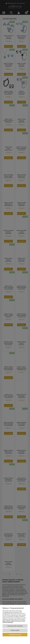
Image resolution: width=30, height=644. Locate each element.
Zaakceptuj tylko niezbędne (15, 626)
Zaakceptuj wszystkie (15, 635)
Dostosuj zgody (15, 630)
